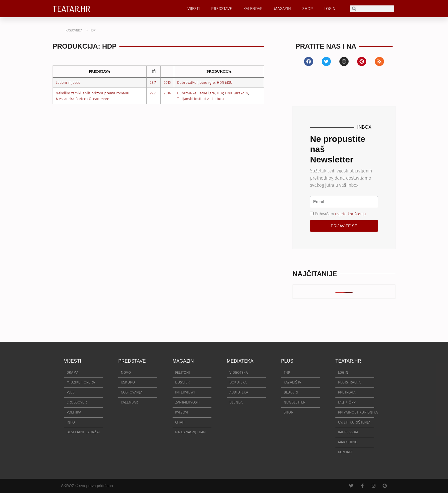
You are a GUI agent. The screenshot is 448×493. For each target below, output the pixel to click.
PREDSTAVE (222, 9)
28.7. (153, 83)
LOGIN (330, 9)
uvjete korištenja (351, 214)
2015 (167, 83)
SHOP (308, 9)
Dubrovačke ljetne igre (196, 83)
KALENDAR (253, 9)
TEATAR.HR (71, 9)
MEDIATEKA (240, 361)
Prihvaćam (340, 214)
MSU (229, 83)
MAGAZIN (282, 9)
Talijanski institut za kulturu (201, 99)
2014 (167, 93)
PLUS (287, 361)
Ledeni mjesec (68, 83)
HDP (220, 83)
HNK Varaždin (237, 93)
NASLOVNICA (74, 30)
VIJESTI (194, 9)
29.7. (153, 93)
